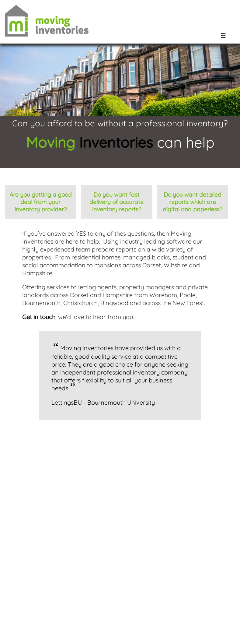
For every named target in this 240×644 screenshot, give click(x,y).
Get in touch (39, 317)
